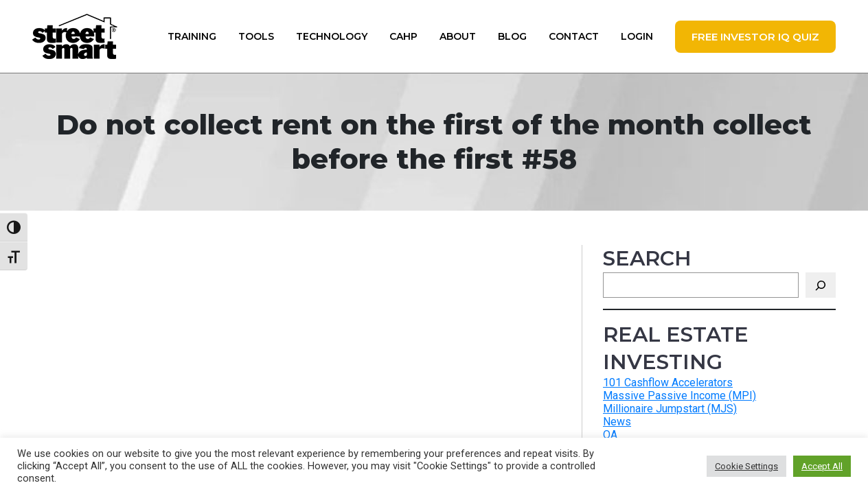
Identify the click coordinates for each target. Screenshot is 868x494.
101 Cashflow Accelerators (668, 383)
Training (192, 36)
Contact (574, 36)
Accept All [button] (822, 466)
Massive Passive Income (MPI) (679, 396)
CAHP (403, 36)
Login (637, 36)
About (458, 36)
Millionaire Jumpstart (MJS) (670, 409)
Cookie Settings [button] (746, 466)
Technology (332, 36)
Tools (256, 36)
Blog (512, 36)
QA (610, 435)
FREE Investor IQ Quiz (755, 37)
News (617, 422)
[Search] (821, 285)
